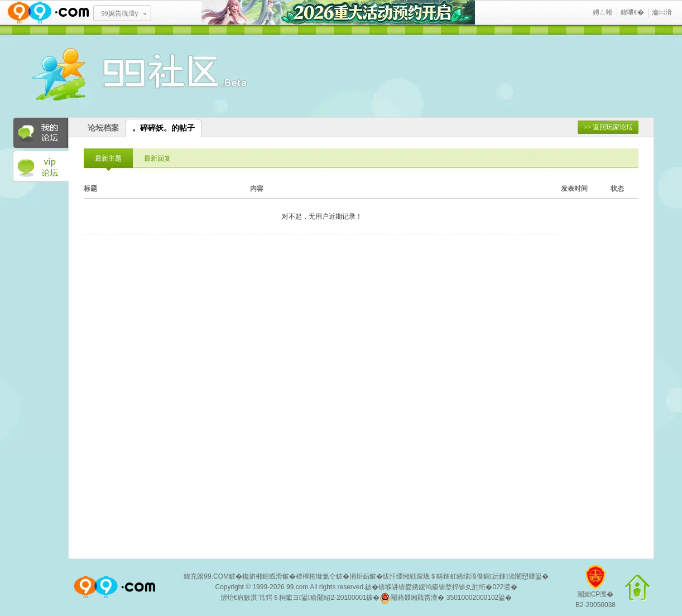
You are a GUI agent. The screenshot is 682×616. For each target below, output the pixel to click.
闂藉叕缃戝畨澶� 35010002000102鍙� (446, 598)
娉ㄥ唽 (603, 12)
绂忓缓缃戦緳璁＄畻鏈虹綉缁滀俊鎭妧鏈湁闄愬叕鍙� (466, 576)
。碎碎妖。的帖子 (164, 128)
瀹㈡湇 (662, 12)
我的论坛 (41, 133)
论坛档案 (103, 128)
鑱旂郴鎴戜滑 (262, 576)
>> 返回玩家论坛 (608, 127)
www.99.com (48, 13)
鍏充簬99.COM (206, 576)
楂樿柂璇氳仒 (316, 576)
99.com (297, 587)
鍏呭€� (632, 12)
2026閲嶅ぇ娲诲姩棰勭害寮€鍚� (338, 13)
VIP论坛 (41, 167)
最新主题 (108, 158)
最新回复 (157, 158)
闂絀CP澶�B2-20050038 (595, 591)
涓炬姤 (359, 576)
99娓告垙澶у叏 (120, 17)
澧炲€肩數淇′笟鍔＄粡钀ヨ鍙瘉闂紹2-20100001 (294, 598)
